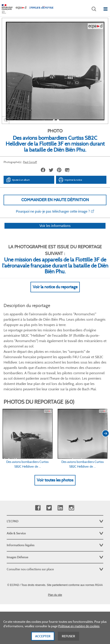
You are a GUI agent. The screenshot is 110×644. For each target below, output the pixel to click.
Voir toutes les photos (55, 486)
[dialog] (55, 628)
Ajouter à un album (18, 180)
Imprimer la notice (70, 180)
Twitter (49, 508)
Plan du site (55, 595)
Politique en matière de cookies (79, 626)
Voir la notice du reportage (55, 293)
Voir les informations (55, 231)
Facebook (38, 508)
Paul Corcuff (30, 162)
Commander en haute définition (55, 200)
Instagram (71, 508)
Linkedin (60, 508)
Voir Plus (55, 395)
